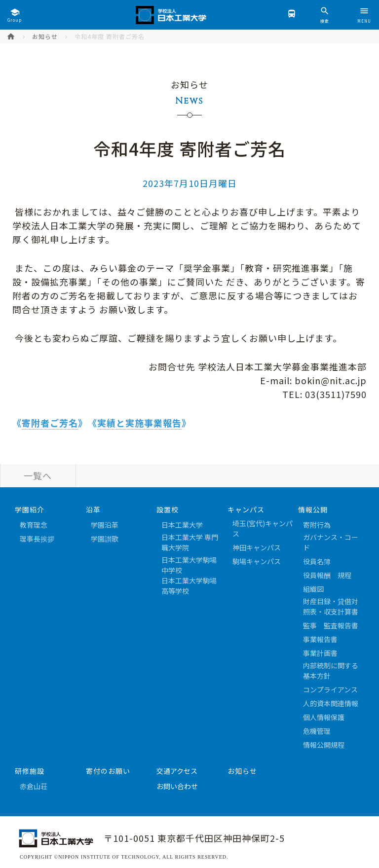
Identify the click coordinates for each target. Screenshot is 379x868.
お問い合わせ (177, 786)
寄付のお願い (108, 771)
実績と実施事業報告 (139, 423)
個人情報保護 (324, 717)
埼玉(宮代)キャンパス (263, 528)
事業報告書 (320, 639)
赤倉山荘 (34, 786)
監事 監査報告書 (331, 625)
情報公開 (313, 509)
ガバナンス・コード (331, 542)
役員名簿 (317, 561)
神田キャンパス (257, 547)
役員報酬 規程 (327, 575)
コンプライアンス (330, 689)
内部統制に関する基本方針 (331, 670)
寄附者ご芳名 (50, 423)
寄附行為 (317, 525)
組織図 (313, 589)
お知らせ (45, 36)
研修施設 (30, 771)
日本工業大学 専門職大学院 (190, 542)
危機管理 (317, 731)
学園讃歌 (105, 539)
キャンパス (246, 509)
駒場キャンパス (257, 561)
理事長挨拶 (37, 539)
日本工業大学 (182, 525)
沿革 (93, 509)
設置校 (168, 509)
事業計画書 (320, 653)
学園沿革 (105, 525)
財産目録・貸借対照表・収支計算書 (331, 606)
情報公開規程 (324, 745)
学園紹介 (30, 509)
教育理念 (34, 525)
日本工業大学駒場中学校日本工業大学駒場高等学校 (189, 575)
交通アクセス (177, 771)
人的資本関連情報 (331, 703)
